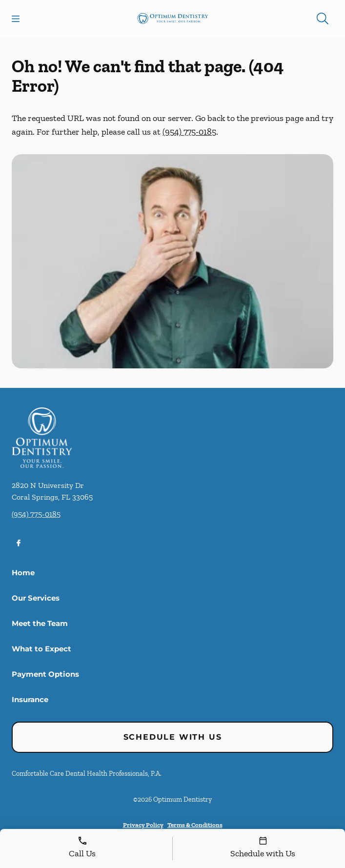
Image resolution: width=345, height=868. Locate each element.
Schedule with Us (173, 737)
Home (23, 573)
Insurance (30, 699)
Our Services (36, 598)
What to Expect (41, 649)
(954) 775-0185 (189, 132)
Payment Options (45, 674)
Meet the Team (40, 623)
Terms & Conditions (195, 825)
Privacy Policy (143, 825)
